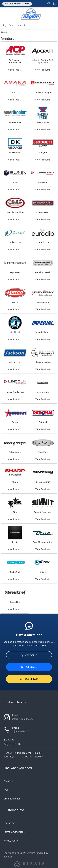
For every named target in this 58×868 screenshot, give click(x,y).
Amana (15, 92)
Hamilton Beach (43, 272)
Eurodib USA (43, 242)
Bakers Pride (43, 122)
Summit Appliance (43, 512)
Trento (15, 542)
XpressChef (15, 602)
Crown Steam (43, 212)
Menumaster (43, 392)
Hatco (15, 302)
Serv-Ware (43, 452)
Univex (43, 572)
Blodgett (43, 152)
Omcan (15, 422)
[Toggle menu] (4, 14)
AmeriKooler (15, 122)
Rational (43, 422)
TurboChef (15, 572)
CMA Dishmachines (15, 212)
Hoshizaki (15, 332)
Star (15, 512)
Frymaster (15, 272)
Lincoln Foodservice (15, 392)
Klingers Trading (43, 362)
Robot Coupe (15, 452)
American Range (43, 92)
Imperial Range (43, 332)
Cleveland (43, 182)
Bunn (15, 182)
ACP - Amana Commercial (15, 61)
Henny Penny (43, 302)
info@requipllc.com (23, 719)
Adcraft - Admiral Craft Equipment (43, 61)
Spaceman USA (43, 482)
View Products (15, 70)
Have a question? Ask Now (17, 4)
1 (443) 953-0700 (21, 731)
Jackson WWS (15, 362)
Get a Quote (29, 667)
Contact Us (29, 655)
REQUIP (4, 32)
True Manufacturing (43, 542)
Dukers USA (15, 242)
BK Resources (15, 152)
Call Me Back (29, 679)
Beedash (8, 857)
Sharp (15, 482)
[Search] (29, 25)
